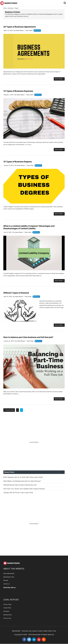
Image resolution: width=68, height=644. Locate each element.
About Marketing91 (9, 573)
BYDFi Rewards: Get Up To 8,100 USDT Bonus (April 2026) (23, 477)
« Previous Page (9, 410)
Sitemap (6, 580)
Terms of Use (7, 618)
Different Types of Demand (16, 293)
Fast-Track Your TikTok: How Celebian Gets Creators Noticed (24, 489)
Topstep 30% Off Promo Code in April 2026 (18, 493)
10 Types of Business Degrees (18, 162)
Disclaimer (6, 611)
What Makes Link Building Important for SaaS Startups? (22, 481)
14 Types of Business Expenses (18, 91)
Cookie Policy (7, 608)
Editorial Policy (8, 615)
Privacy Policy (7, 604)
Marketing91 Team (9, 577)
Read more (59, 79)
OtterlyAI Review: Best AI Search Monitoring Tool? (20, 485)
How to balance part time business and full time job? (28, 337)
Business (11, 8)
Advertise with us (9, 587)
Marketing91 (9, 3)
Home (5, 8)
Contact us (7, 584)
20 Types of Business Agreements (20, 27)
